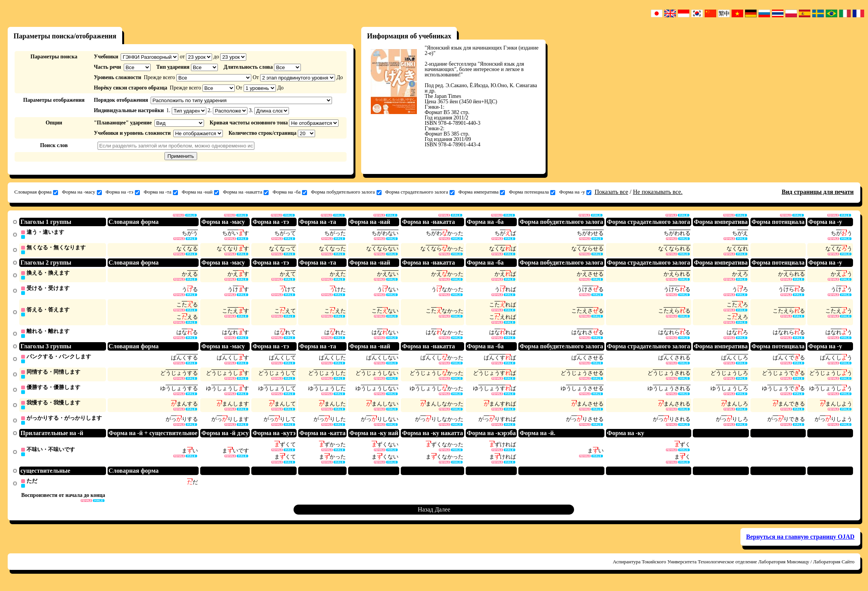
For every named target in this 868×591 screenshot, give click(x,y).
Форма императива (482, 192)
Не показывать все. (658, 192)
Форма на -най (200, 192)
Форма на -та (161, 192)
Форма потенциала (532, 192)
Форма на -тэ (123, 192)
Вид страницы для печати (818, 192)
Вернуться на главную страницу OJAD (800, 542)
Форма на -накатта (246, 192)
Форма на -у (575, 192)
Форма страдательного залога (420, 192)
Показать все (611, 192)
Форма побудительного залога (346, 192)
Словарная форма (36, 192)
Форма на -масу (82, 192)
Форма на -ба (290, 192)
